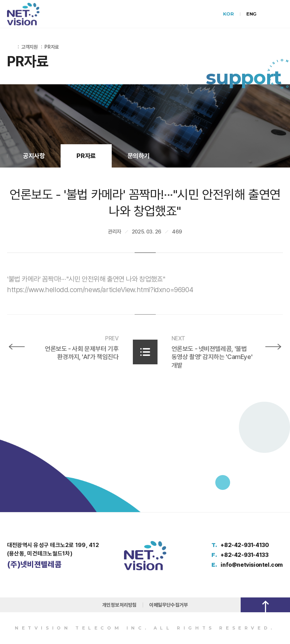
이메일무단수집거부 (168, 605)
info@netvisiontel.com (252, 565)
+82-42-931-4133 (244, 555)
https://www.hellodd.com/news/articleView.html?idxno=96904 (100, 295)
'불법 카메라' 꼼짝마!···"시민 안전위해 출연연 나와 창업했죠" (86, 284)
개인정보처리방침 (119, 605)
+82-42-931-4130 (245, 545)
